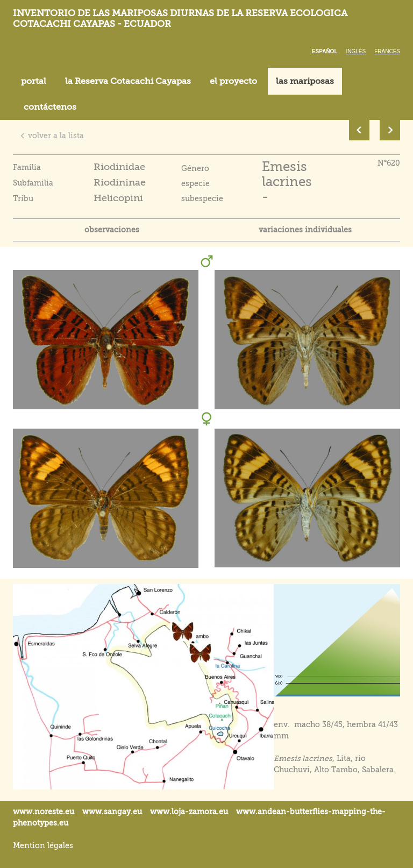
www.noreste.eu (44, 812)
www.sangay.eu (112, 812)
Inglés (356, 51)
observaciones (112, 230)
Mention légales (43, 845)
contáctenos (50, 107)
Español (325, 51)
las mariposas (305, 81)
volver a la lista (52, 136)
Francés (387, 51)
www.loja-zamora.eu (189, 812)
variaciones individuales (305, 230)
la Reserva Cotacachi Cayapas (128, 81)
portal (34, 81)
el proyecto (233, 81)
